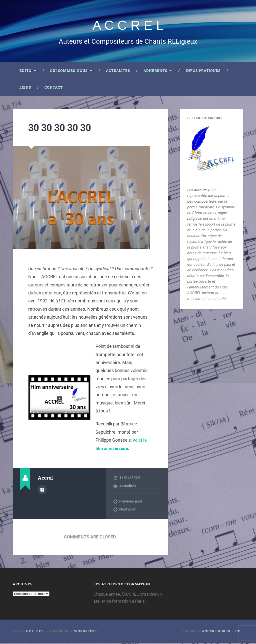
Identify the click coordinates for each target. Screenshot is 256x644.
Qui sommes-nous (69, 72)
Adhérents (155, 72)
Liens (25, 89)
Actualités (118, 72)
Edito (25, 72)
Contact (54, 89)
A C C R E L (128, 26)
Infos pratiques (203, 72)
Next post (127, 511)
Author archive (42, 491)
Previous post (131, 503)
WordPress (85, 633)
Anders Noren (216, 633)
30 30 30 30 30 (61, 128)
